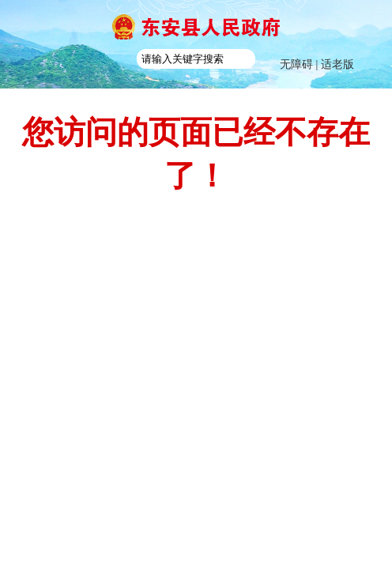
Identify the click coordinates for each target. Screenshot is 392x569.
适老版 (337, 64)
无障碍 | (300, 64)
